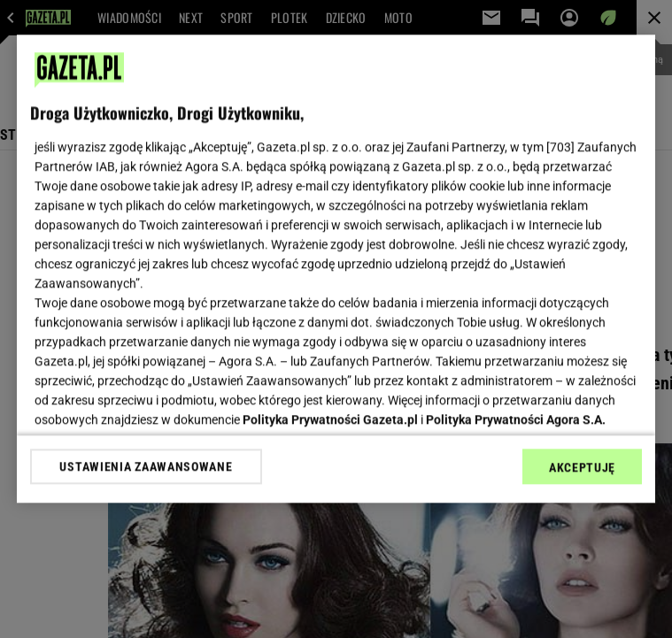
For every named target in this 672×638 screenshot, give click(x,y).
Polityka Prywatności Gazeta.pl (330, 419)
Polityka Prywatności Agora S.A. (516, 419)
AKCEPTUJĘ (582, 467)
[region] (336, 269)
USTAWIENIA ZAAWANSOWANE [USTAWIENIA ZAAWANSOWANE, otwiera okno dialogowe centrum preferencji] (146, 466)
